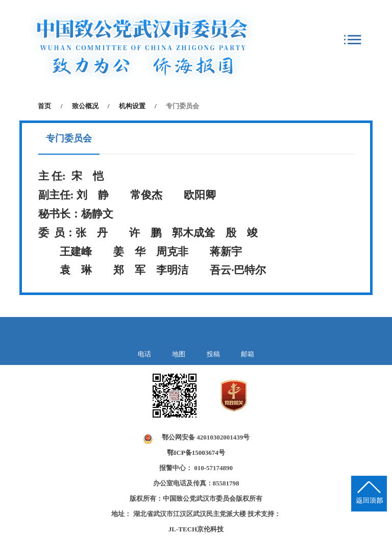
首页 (44, 106)
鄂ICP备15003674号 (196, 453)
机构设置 (132, 106)
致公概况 (85, 106)
